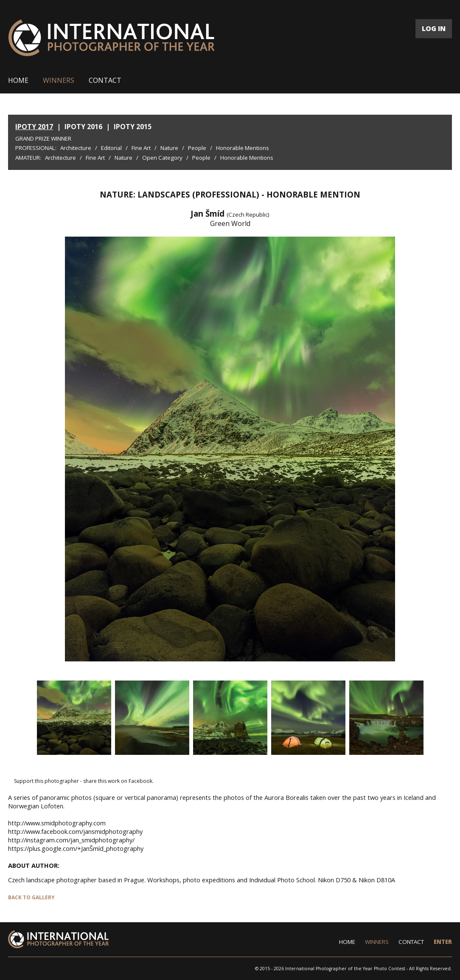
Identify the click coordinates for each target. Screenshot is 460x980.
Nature (169, 148)
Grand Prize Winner (43, 138)
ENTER (443, 942)
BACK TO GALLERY (31, 897)
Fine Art (141, 148)
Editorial (111, 148)
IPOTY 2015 (133, 127)
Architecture (76, 148)
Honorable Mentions (243, 148)
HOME (18, 80)
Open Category (162, 158)
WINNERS (59, 80)
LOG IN (434, 28)
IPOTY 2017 (34, 127)
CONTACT (105, 80)
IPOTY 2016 (83, 127)
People (197, 148)
